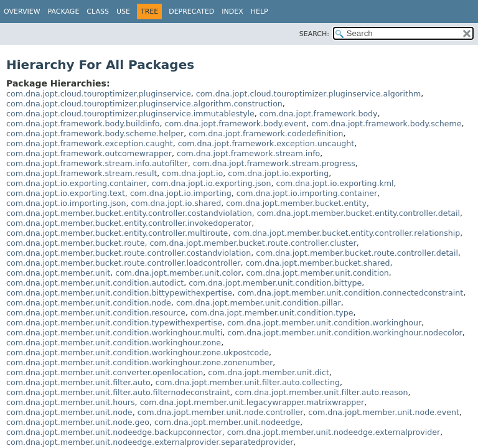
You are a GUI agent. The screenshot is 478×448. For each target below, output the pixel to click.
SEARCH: (314, 34)
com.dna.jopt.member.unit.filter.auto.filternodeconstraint (118, 392)
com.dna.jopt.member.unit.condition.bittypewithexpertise (119, 293)
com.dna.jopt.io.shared (176, 203)
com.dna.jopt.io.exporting (278, 173)
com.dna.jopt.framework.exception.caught (90, 143)
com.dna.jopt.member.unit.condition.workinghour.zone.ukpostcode (138, 352)
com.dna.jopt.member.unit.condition (317, 273)
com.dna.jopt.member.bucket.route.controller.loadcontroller (123, 263)
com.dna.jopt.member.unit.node (69, 412)
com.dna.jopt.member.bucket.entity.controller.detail (358, 213)
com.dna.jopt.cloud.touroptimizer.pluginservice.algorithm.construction (144, 104)
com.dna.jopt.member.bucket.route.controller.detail (357, 253)
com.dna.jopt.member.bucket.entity (296, 203)
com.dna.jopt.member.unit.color (178, 273)
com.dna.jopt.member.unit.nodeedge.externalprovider (334, 432)
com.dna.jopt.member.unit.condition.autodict (95, 283)
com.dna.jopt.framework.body (319, 114)
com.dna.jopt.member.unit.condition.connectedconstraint (350, 293)
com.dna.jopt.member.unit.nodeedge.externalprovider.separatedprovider (150, 442)
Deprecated (191, 12)
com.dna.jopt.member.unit (58, 273)
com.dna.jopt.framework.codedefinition (266, 133)
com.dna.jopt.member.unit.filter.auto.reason (321, 392)
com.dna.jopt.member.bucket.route (76, 243)
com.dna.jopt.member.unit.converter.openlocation (105, 372)
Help (260, 12)
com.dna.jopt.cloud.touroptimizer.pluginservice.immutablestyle (130, 114)
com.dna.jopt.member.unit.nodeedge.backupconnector (114, 432)
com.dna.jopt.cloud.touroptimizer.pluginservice (99, 94)
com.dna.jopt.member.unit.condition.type (272, 313)
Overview (22, 12)
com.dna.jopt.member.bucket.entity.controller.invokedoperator (129, 223)
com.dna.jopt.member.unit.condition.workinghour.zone (114, 343)
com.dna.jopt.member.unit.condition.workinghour (324, 323)
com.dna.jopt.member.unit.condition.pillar (259, 303)
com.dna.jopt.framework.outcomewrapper (89, 153)
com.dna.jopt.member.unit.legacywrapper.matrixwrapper (252, 402)
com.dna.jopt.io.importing (181, 193)
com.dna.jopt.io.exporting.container (77, 183)
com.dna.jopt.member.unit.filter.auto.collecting (248, 382)
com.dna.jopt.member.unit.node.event (384, 412)
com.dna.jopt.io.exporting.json (212, 183)
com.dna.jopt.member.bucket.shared (317, 263)
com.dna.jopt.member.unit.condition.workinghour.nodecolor (345, 333)
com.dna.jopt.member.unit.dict (269, 372)
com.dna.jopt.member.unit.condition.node (89, 303)
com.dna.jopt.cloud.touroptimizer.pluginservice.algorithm (309, 94)
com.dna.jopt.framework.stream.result (82, 173)
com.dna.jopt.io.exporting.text (66, 193)
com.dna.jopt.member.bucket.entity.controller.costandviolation (129, 213)
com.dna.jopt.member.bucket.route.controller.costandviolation (129, 253)
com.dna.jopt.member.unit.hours (71, 402)
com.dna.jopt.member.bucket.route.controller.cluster (253, 243)
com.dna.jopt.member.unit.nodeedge (227, 422)
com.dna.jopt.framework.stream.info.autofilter (97, 163)
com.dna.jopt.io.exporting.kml (335, 183)
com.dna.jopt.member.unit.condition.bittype (275, 283)
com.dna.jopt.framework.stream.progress (274, 163)
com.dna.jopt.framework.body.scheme (386, 124)
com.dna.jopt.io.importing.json (66, 203)
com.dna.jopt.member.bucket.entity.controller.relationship (346, 233)
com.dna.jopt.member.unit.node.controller (221, 412)
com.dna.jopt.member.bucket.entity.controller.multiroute (117, 233)
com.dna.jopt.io (192, 173)
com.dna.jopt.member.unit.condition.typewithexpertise (114, 323)
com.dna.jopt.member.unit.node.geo (78, 422)
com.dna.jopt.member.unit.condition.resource (96, 313)
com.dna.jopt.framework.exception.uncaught (266, 143)
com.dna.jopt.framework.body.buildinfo (83, 124)
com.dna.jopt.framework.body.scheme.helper (95, 133)
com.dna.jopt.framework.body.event (236, 124)
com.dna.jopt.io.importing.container (307, 193)
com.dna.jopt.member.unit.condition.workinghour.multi (114, 333)
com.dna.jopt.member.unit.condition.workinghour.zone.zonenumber (139, 362)
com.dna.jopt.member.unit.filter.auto (78, 382)
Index (232, 12)
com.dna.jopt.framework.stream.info (248, 153)
